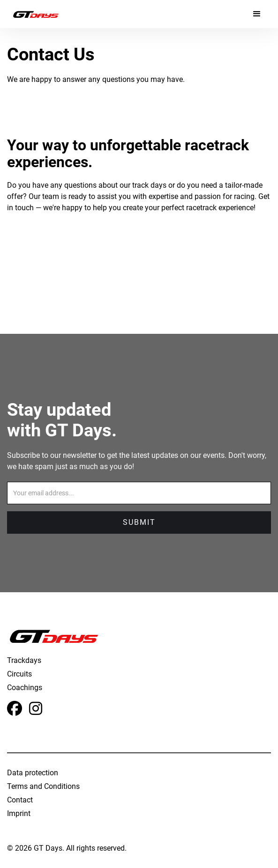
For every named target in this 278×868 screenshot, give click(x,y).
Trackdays (24, 660)
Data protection (33, 773)
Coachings (25, 688)
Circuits (19, 674)
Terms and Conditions (43, 786)
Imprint (19, 813)
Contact (20, 800)
